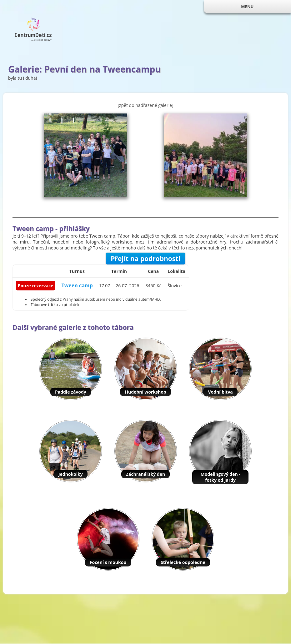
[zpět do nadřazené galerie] (145, 105)
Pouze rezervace (35, 286)
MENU (247, 7)
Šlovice (175, 286)
